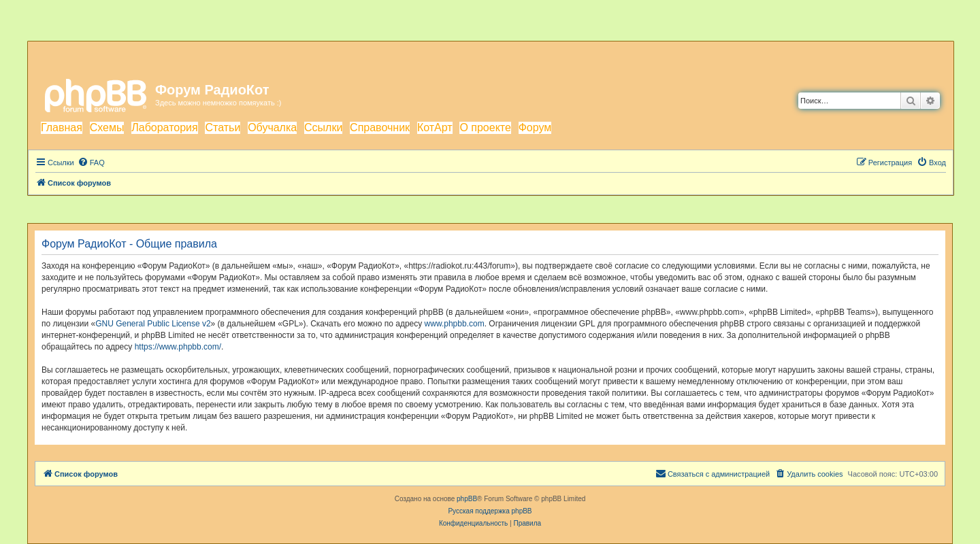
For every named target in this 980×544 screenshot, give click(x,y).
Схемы (107, 128)
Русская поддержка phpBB (490, 511)
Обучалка (272, 128)
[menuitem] (91, 163)
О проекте (485, 128)
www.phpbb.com (455, 324)
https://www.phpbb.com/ (178, 347)
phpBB (467, 499)
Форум (535, 128)
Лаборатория (164, 128)
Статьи (223, 128)
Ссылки (323, 128)
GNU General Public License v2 (153, 324)
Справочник (380, 128)
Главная (62, 128)
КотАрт (435, 128)
